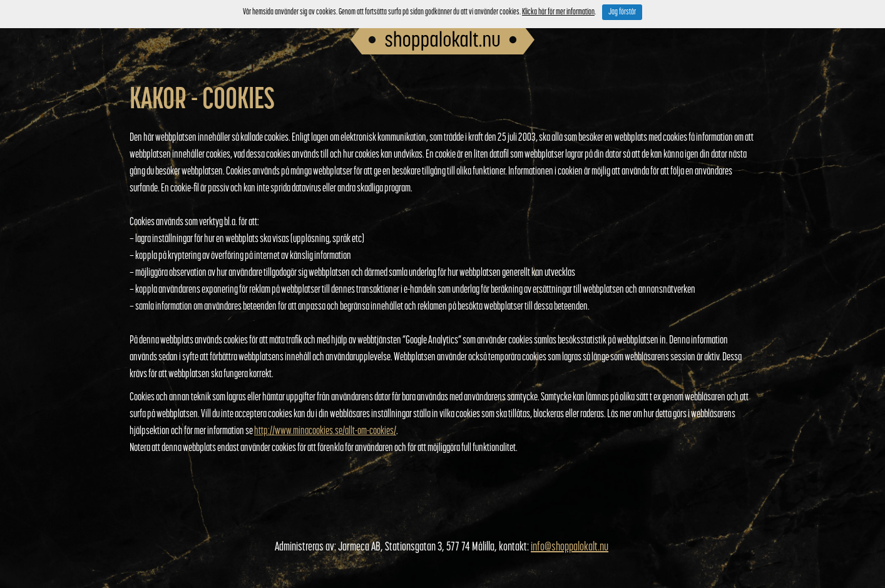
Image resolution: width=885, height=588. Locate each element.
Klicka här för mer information (558, 12)
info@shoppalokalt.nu (570, 547)
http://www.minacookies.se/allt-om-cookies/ (325, 431)
